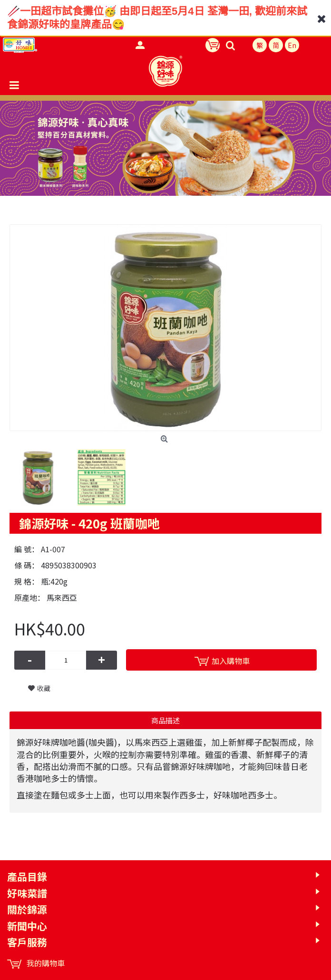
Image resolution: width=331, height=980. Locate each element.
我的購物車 (36, 963)
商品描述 (165, 720)
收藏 (44, 688)
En (292, 45)
